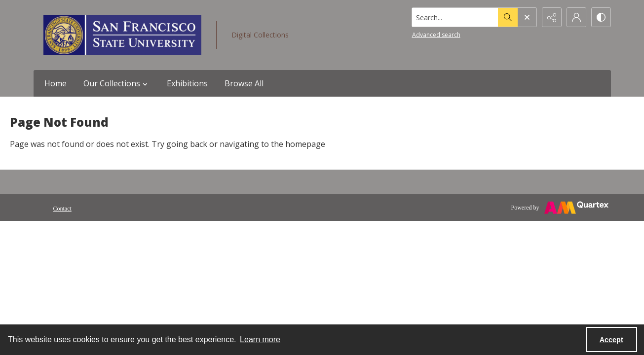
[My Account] (576, 17)
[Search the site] (455, 17)
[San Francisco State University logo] (122, 35)
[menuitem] (62, 208)
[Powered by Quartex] (560, 208)
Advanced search (436, 35)
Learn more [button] (260, 339)
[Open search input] (527, 17)
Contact (62, 209)
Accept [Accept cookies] (611, 340)
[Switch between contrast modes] (601, 17)
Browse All (244, 83)
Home (56, 83)
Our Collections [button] (117, 83)
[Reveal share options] (552, 17)
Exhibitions (187, 83)
